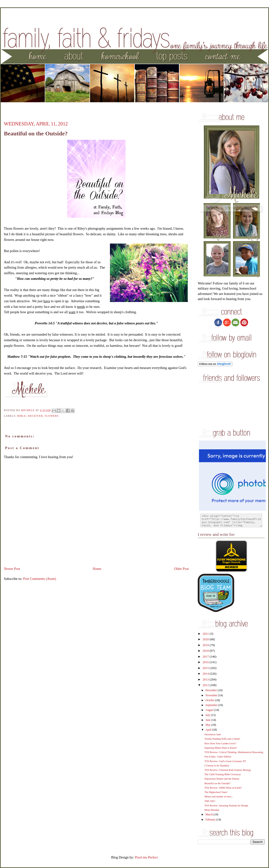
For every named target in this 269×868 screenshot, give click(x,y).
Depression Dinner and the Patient (222, 779)
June (208, 720)
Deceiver (36, 416)
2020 (206, 639)
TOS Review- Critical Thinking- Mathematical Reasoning (234, 752)
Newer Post (12, 569)
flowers (52, 416)
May (208, 725)
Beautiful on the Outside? (217, 783)
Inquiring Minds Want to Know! (221, 748)
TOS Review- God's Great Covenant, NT (225, 761)
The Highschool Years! (216, 792)
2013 (206, 679)
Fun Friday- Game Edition (218, 757)
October (210, 700)
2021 (206, 634)
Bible (22, 416)
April (209, 730)
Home (97, 569)
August (210, 710)
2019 (206, 645)
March (210, 815)
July (208, 715)
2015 (206, 668)
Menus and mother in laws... (219, 797)
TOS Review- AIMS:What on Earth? (223, 788)
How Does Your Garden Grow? (220, 743)
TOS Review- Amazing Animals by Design (226, 806)
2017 (206, 657)
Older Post (181, 569)
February (211, 820)
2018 (206, 651)
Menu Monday (212, 810)
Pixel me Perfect (146, 857)
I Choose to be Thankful (217, 766)
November (212, 695)
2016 (206, 662)
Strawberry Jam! (213, 734)
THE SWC (210, 801)
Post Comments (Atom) (40, 579)
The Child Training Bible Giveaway (223, 774)
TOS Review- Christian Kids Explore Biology (228, 770)
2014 (206, 674)
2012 (206, 685)
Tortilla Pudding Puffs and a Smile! (222, 739)
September (212, 705)
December (212, 690)
